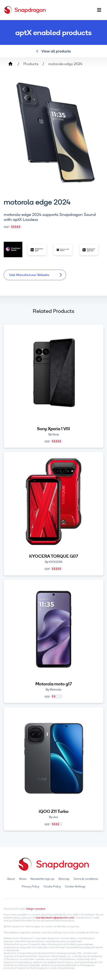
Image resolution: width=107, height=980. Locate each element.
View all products (53, 51)
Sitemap (64, 879)
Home (10, 64)
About (11, 879)
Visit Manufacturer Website (35, 275)
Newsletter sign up (42, 879)
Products (31, 64)
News (23, 879)
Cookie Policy (52, 886)
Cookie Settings (75, 886)
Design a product (36, 909)
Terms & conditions (86, 879)
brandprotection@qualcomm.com (55, 917)
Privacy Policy (31, 886)
